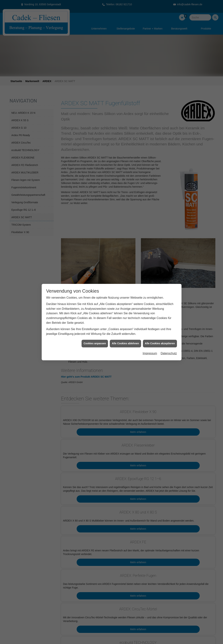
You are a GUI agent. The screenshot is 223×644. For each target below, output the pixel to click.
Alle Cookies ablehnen (125, 329)
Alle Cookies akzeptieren (160, 329)
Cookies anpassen (95, 329)
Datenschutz (169, 339)
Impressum (150, 339)
